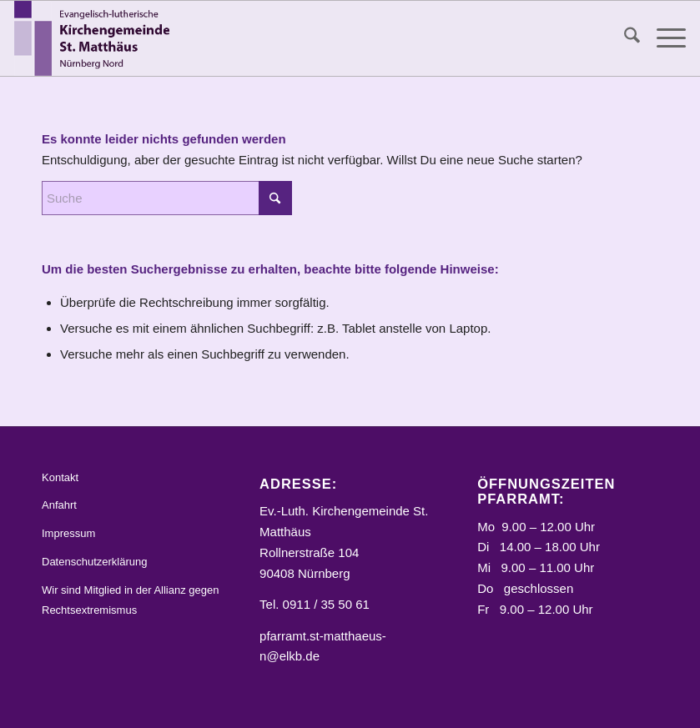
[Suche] (624, 38)
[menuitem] (624, 38)
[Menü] (663, 38)
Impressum (68, 533)
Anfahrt (59, 505)
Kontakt (60, 477)
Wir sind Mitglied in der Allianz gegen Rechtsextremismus (130, 600)
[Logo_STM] (96, 38)
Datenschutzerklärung (94, 562)
